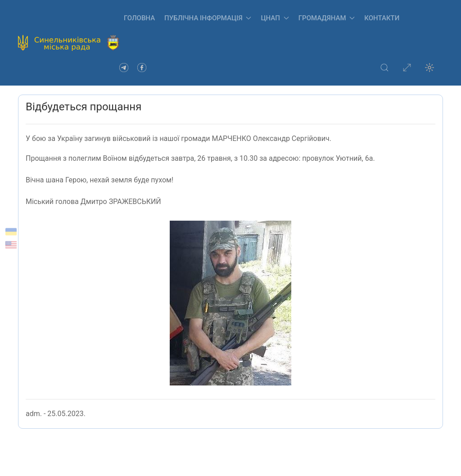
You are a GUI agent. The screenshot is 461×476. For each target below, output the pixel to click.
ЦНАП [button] (275, 18)
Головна (139, 18)
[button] (384, 68)
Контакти (382, 18)
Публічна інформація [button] (208, 18)
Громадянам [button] (327, 18)
